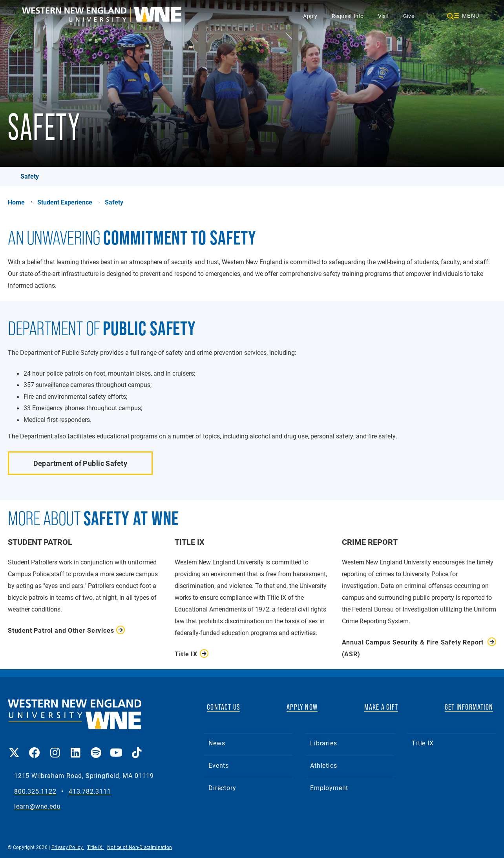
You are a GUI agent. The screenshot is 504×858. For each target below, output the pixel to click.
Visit (383, 16)
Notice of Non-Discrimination (140, 847)
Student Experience (65, 202)
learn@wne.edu (37, 806)
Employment (329, 788)
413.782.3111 (90, 791)
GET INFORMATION (469, 707)
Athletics (323, 765)
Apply (310, 16)
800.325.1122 (35, 791)
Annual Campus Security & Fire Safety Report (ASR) (413, 648)
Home (16, 202)
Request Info (348, 16)
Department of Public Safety (80, 463)
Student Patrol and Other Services (61, 630)
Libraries (323, 743)
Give (409, 16)
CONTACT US (223, 707)
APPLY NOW (302, 707)
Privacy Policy (68, 847)
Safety (30, 176)
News (217, 743)
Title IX (423, 743)
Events (219, 765)
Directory (222, 788)
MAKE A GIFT (381, 707)
